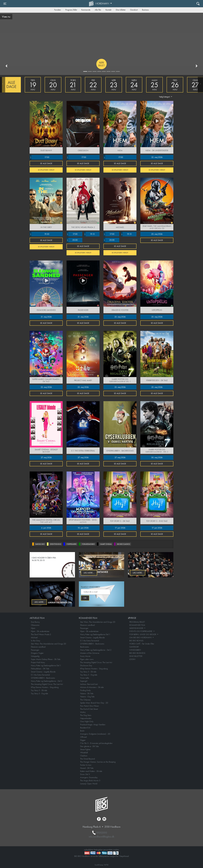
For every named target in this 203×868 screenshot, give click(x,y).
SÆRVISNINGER (137, 628)
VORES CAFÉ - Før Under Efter (142, 644)
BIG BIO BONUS (136, 641)
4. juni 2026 (46, 528)
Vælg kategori (165, 97)
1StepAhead (124, 856)
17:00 (39, 157)
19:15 (89, 234)
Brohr (82, 731)
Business (145, 10)
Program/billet (71, 10)
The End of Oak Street (89, 709)
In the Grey (36, 641)
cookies (116, 850)
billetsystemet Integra (107, 856)
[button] (6, 66)
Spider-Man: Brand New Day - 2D (94, 703)
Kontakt (108, 10)
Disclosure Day (86, 665)
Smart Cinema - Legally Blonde (43, 672)
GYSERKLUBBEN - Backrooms (43, 678)
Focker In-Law (86, 765)
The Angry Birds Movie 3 (90, 781)
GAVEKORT (134, 647)
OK (85, 598)
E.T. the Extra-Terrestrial (40, 675)
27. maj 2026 (46, 457)
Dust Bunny (35, 622)
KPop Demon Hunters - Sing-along (45, 687)
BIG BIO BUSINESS (137, 653)
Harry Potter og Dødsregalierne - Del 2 (47, 681)
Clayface (84, 756)
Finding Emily (85, 690)
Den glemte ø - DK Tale (89, 746)
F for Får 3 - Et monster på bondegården (96, 743)
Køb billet (102, 64)
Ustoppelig (35, 656)
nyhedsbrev (89, 850)
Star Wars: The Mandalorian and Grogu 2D (48, 644)
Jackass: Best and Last (89, 684)
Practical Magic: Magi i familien (93, 725)
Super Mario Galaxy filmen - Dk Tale (46, 659)
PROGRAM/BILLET (137, 622)
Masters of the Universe (90, 653)
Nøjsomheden (86, 718)
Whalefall (84, 753)
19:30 (39, 234)
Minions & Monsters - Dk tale (92, 687)
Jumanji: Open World (89, 784)
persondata (108, 850)
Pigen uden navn (87, 659)
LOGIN (132, 659)
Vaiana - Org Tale (87, 697)
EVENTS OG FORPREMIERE (141, 631)
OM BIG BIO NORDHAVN (141, 637)
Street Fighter (85, 749)
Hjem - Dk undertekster (40, 631)
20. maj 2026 (157, 234)
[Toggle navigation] (5, 4)
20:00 (72, 240)
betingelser (98, 850)
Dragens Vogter (37, 653)
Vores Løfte (85, 678)
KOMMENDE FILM (137, 625)
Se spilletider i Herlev (46, 170)
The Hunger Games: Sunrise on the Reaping (98, 762)
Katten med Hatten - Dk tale (91, 771)
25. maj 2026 (157, 387)
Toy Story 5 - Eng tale (39, 693)
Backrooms (85, 647)
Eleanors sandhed (38, 647)
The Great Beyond (87, 759)
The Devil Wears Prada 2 (41, 634)
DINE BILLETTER (136, 656)
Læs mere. (138, 573)
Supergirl (84, 681)
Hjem (33, 628)
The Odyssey (85, 700)
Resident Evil (85, 728)
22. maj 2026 (157, 157)
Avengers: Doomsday (89, 777)
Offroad (83, 737)
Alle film (98, 10)
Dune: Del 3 (85, 774)
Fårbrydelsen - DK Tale (40, 669)
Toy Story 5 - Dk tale (39, 690)
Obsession (35, 625)
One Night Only (87, 721)
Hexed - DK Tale (87, 768)
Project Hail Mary (38, 662)
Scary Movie (85, 656)
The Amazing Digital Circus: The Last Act (47, 684)
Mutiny (83, 712)
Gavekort (134, 10)
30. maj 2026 (157, 457)
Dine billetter (121, 10)
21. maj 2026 (46, 317)
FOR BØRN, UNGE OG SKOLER (143, 634)
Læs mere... (89, 573)
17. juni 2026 (120, 528)
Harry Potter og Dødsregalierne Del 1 (46, 665)
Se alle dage (46, 163)
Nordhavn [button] (103, 3)
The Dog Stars (86, 715)
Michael (34, 637)
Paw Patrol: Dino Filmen (90, 706)
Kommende (86, 10)
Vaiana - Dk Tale (87, 693)
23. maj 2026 (120, 317)
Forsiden (58, 10)
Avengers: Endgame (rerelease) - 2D (95, 734)
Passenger (35, 650)
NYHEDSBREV (135, 650)
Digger (83, 740)
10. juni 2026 (83, 528)
